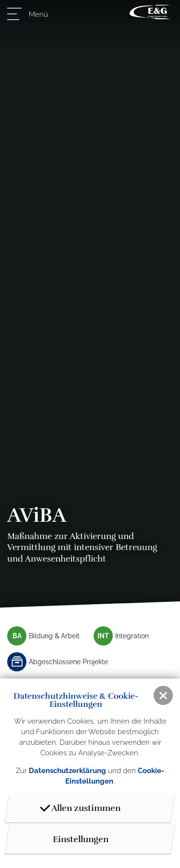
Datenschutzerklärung (67, 771)
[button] (163, 695)
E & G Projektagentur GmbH (150, 12)
